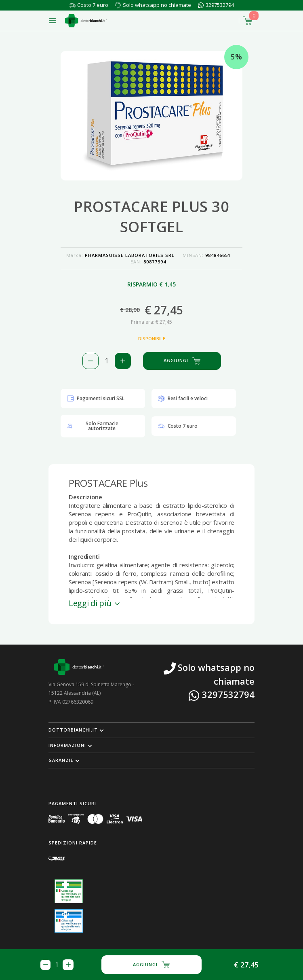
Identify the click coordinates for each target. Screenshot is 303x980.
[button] (151, 730)
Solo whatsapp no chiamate (157, 5)
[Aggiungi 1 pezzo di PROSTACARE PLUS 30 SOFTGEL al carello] (123, 361)
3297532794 (220, 5)
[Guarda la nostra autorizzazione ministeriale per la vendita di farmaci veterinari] (69, 921)
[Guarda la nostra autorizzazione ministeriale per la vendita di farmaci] (69, 891)
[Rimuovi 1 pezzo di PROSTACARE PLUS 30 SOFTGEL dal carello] (90, 361)
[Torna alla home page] (86, 21)
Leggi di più (95, 603)
